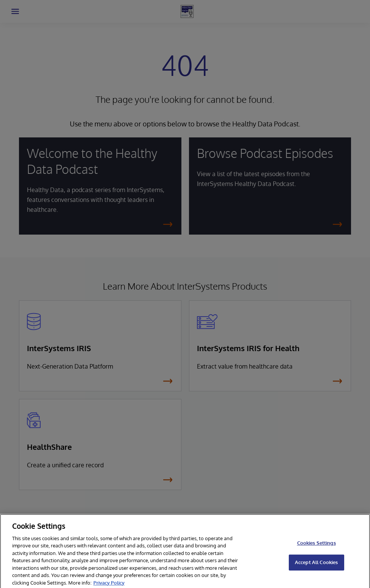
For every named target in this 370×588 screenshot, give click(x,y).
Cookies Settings (316, 545)
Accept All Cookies (316, 564)
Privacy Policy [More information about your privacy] (109, 585)
